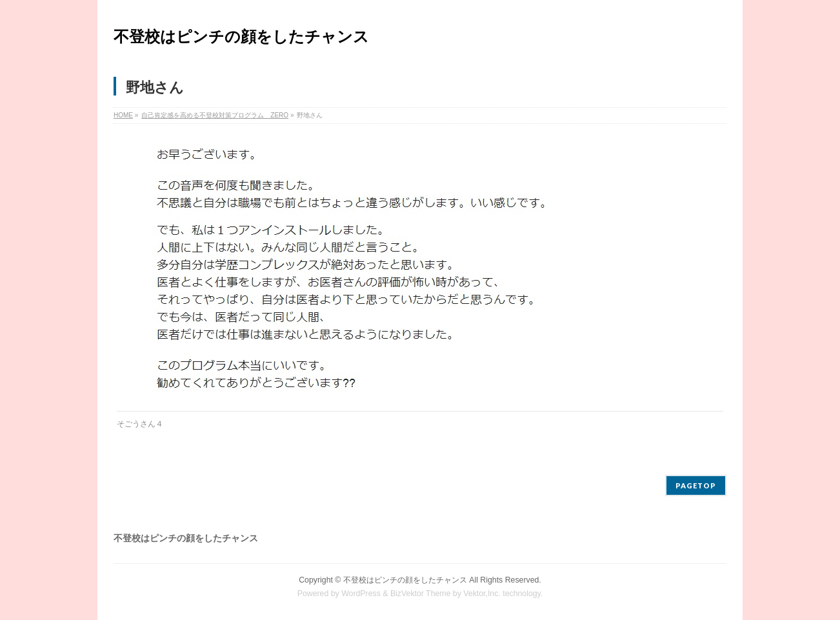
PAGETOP (696, 485)
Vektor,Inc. (482, 594)
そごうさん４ (140, 424)
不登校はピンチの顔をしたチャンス (241, 36)
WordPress (361, 594)
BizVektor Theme (421, 594)
